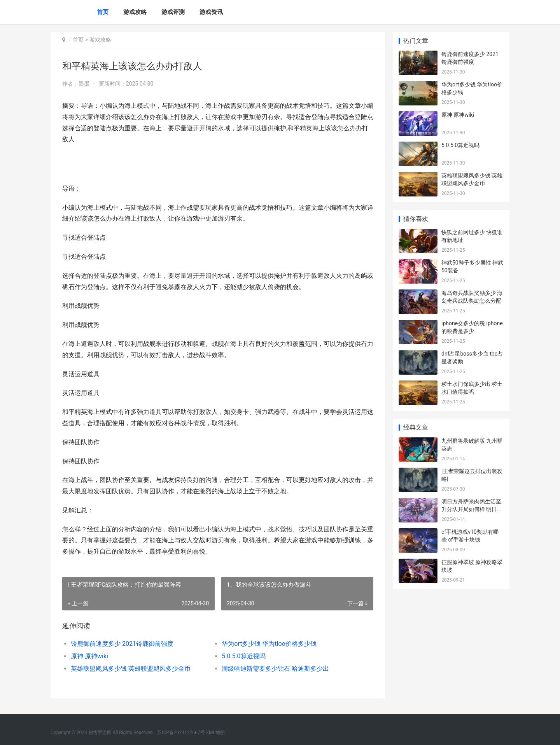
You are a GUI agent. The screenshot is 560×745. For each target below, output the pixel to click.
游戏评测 (173, 12)
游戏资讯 (211, 12)
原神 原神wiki (89, 656)
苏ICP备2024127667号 (181, 733)
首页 (103, 12)
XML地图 (215, 733)
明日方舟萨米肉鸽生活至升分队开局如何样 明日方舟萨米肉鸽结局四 (472, 509)
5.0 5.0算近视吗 (243, 656)
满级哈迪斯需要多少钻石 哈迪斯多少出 (275, 669)
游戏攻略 (135, 12)
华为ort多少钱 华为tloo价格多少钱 (269, 644)
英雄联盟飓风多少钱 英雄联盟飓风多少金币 (131, 669)
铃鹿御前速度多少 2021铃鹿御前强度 (122, 644)
